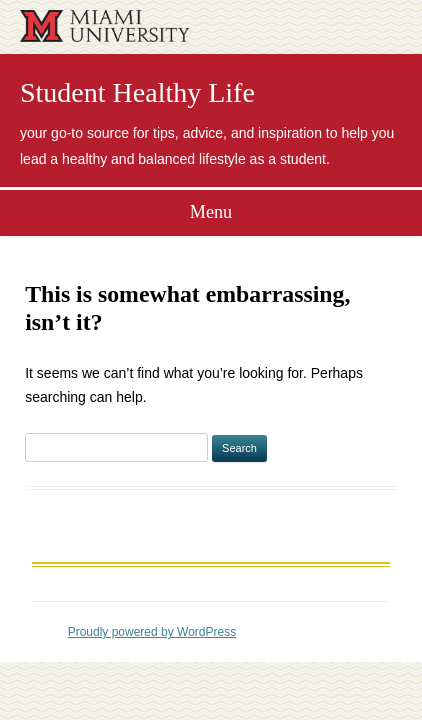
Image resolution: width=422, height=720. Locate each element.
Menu (211, 212)
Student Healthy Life (137, 93)
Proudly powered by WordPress (152, 632)
